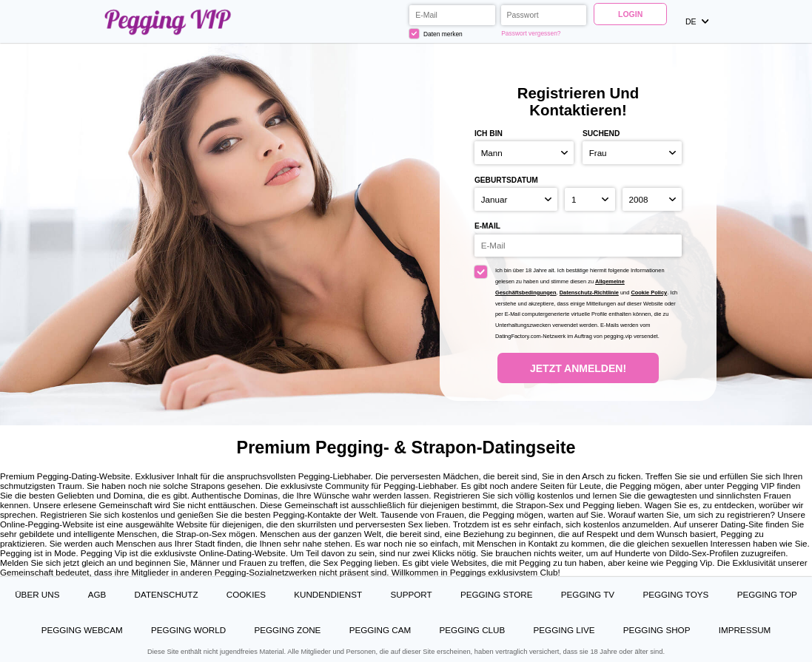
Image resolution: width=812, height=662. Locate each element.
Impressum (745, 630)
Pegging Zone (287, 630)
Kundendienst (328, 594)
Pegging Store (497, 594)
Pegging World (188, 630)
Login (630, 14)
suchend (601, 134)
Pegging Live (564, 630)
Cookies (246, 594)
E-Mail (487, 226)
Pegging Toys (675, 594)
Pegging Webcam (82, 630)
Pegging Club (473, 630)
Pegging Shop (657, 630)
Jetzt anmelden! (578, 368)
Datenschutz (167, 594)
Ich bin (489, 134)
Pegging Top (767, 594)
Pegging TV (588, 594)
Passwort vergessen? (531, 33)
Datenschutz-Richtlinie (589, 293)
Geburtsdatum (506, 180)
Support (411, 594)
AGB (97, 594)
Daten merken (436, 34)
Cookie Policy (649, 293)
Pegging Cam (380, 630)
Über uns (37, 594)
